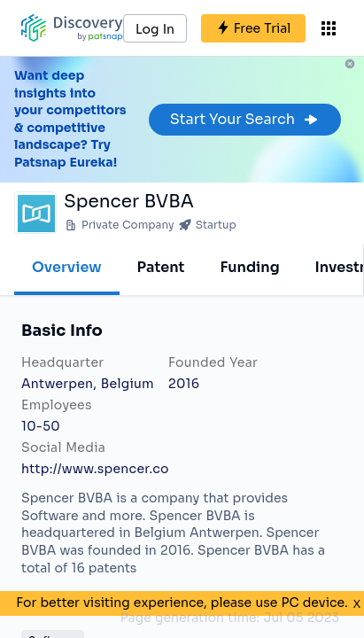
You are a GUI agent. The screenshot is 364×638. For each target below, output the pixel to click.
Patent (161, 267)
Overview (67, 267)
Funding (249, 267)
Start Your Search (245, 119)
